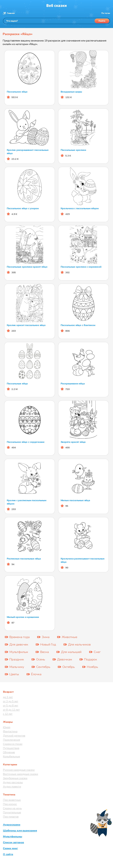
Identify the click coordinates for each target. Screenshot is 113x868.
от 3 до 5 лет (11, 701)
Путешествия (11, 748)
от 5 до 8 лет (11, 706)
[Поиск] (56, 21)
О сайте (8, 854)
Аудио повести (12, 787)
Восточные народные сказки (21, 774)
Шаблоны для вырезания (20, 831)
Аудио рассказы (13, 782)
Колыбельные (11, 756)
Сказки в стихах (13, 744)
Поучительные (12, 812)
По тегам (106, 13)
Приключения (11, 740)
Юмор (7, 727)
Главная (11, 13)
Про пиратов (11, 817)
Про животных (12, 800)
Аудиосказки (12, 825)
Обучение (9, 752)
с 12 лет (8, 714)
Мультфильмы (12, 836)
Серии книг (10, 848)
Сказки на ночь (12, 808)
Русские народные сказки (19, 770)
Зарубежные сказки (15, 778)
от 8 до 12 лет (11, 710)
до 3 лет (8, 697)
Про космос (10, 804)
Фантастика (10, 731)
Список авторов (13, 842)
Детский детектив (14, 736)
